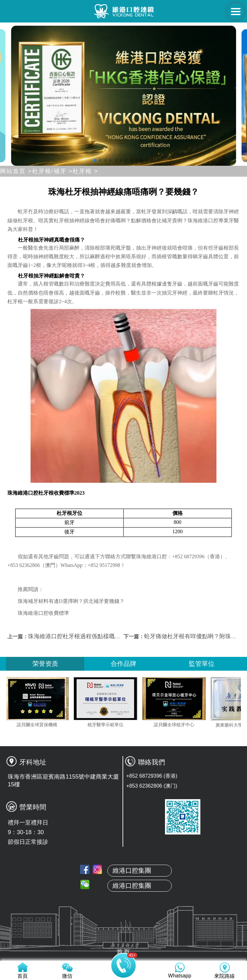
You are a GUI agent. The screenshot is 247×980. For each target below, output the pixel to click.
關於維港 (123, 864)
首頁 (123, 849)
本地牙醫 (123, 879)
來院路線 (123, 940)
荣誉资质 (45, 664)
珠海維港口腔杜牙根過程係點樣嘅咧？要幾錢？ (89, 636)
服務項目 (123, 910)
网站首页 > (16, 171)
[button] (95, 160)
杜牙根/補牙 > (53, 171)
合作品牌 (123, 664)
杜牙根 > (86, 171)
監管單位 (202, 664)
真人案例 (123, 895)
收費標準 (123, 925)
